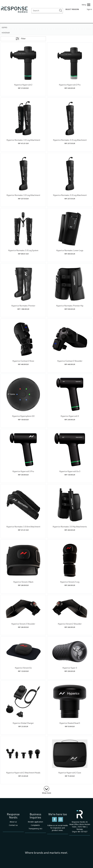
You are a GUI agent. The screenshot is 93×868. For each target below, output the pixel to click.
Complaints (35, 825)
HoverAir (6, 33)
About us (13, 822)
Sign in (89, 9)
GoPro (4, 27)
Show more (47, 793)
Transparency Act (35, 829)
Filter (23, 39)
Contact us (13, 825)
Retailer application (35, 822)
